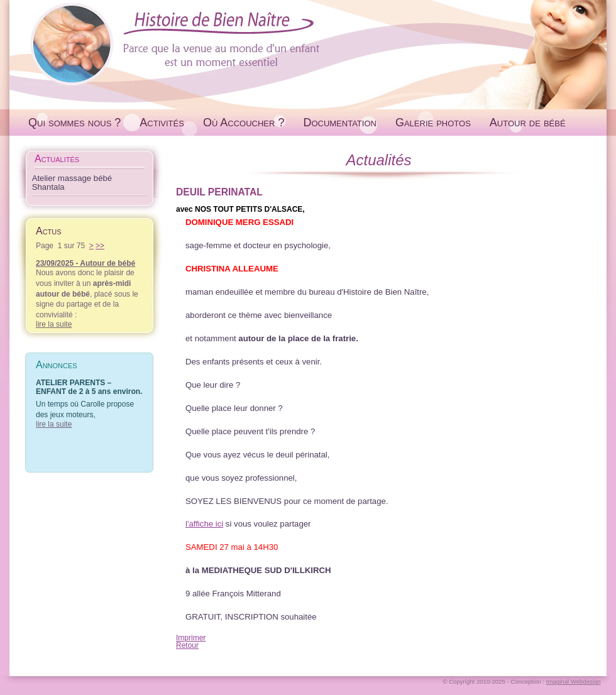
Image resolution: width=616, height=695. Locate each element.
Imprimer (191, 638)
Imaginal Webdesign (574, 681)
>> (100, 246)
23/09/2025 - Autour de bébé (85, 263)
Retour (187, 645)
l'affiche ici (204, 524)
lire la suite (54, 324)
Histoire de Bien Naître (308, 43)
